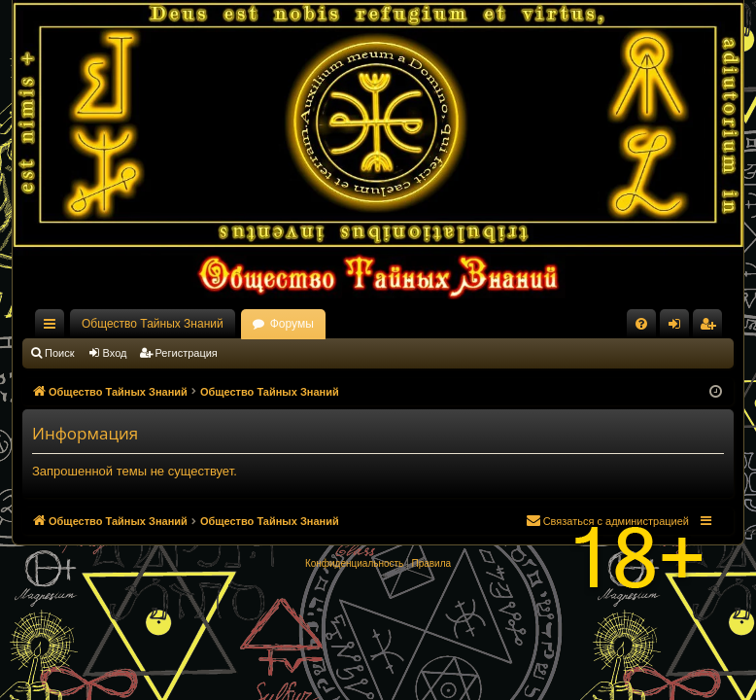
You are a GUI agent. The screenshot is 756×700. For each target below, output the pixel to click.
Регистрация (187, 353)
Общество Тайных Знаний (153, 324)
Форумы (292, 324)
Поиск (59, 353)
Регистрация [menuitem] (711, 328)
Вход (115, 353)
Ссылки (53, 328)
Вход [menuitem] (679, 328)
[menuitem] (641, 324)
